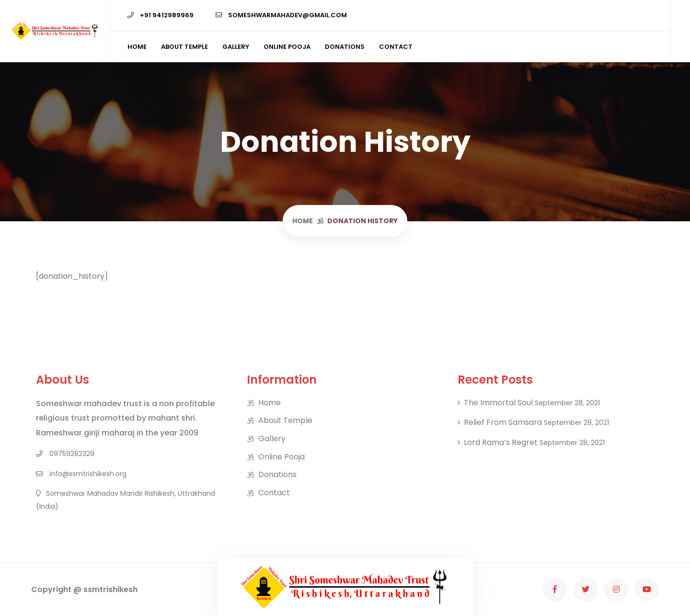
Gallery (236, 47)
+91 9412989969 (161, 15)
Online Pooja (287, 47)
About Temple (184, 47)
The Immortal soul (498, 403)
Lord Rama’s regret (501, 443)
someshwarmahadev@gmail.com (281, 15)
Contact (396, 47)
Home (137, 47)
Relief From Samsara (503, 422)
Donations (345, 47)
